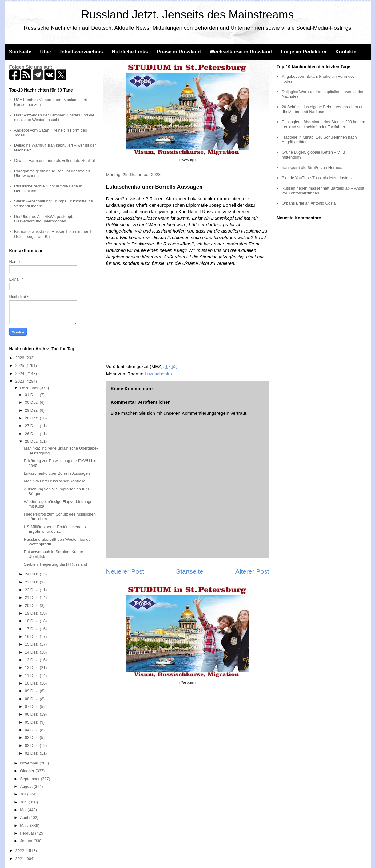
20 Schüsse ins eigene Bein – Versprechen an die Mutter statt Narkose (323, 109)
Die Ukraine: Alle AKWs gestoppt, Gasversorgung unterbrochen (44, 219)
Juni (24, 802)
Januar (27, 841)
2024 (20, 373)
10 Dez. (32, 683)
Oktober (28, 771)
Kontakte (346, 52)
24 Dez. (32, 574)
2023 (20, 381)
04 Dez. (32, 730)
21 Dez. (32, 597)
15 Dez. (32, 644)
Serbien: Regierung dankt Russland (56, 564)
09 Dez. (32, 691)
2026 (20, 358)
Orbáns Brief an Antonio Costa (309, 203)
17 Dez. (32, 629)
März (25, 825)
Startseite (20, 52)
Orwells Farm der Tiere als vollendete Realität (55, 161)
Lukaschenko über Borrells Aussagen (57, 473)
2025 (20, 365)
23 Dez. (32, 582)
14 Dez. (32, 652)
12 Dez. (32, 668)
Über (46, 52)
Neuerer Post (125, 571)
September (30, 779)
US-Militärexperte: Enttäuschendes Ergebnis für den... (55, 529)
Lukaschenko (158, 374)
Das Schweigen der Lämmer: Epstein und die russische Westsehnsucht (54, 118)
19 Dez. (32, 613)
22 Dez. (32, 590)
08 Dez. (32, 699)
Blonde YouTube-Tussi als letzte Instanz (317, 178)
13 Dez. (32, 660)
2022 (20, 851)
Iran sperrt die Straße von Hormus (312, 168)
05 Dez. (32, 722)
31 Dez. (32, 395)
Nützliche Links (130, 52)
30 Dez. (32, 402)
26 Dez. (32, 434)
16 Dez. (32, 636)
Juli (24, 794)
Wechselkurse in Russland (241, 52)
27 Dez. (32, 426)
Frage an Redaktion (304, 52)
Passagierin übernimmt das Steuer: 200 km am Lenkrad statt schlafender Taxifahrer (323, 124)
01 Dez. (32, 753)
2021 (20, 859)
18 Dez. (32, 621)
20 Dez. (32, 605)
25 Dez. (32, 441)
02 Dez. (32, 746)
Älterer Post (252, 571)
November (30, 763)
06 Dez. (32, 714)
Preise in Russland (179, 52)
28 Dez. (32, 418)
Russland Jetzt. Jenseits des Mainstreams (188, 15)
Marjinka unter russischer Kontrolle (55, 481)
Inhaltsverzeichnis (82, 52)
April (25, 817)
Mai (24, 810)
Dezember (30, 388)
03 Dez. (32, 738)
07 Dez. (32, 707)
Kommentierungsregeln (205, 413)
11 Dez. (32, 676)
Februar (28, 833)
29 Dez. (32, 410)
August (27, 786)
